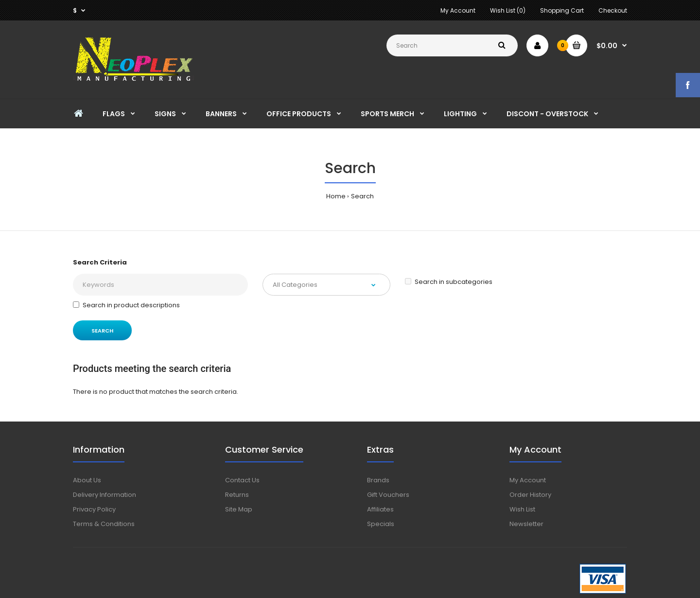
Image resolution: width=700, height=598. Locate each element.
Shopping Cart (562, 10)
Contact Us (242, 480)
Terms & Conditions (104, 524)
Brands (378, 480)
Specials (381, 524)
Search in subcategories (449, 282)
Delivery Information (105, 495)
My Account (458, 10)
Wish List (522, 509)
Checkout (613, 10)
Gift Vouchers (388, 495)
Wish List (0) (508, 10)
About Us (87, 480)
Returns (237, 495)
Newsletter (526, 524)
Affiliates (380, 509)
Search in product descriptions (126, 305)
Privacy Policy (94, 509)
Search (362, 196)
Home (336, 196)
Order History (530, 495)
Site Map (239, 509)
